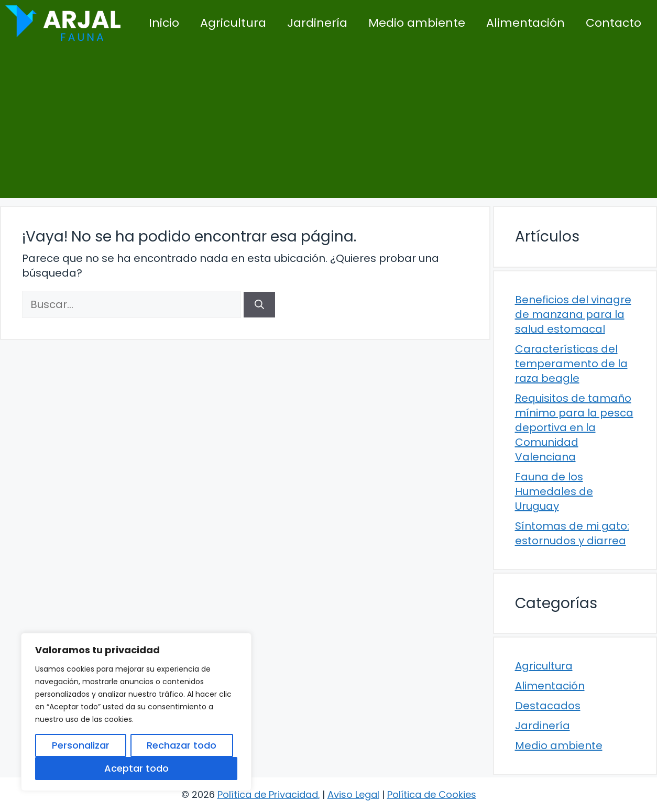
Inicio (164, 23)
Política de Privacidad (268, 794)
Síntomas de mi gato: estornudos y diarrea (572, 533)
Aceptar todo (136, 768)
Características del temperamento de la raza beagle (571, 364)
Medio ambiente (417, 23)
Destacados (548, 706)
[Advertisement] (328, 125)
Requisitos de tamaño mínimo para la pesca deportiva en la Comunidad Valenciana (574, 427)
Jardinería (317, 23)
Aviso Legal (353, 794)
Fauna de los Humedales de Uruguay (554, 491)
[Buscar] (259, 305)
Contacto (614, 23)
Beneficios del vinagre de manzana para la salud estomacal (573, 314)
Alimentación (525, 23)
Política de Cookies (432, 794)
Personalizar (81, 745)
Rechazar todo (182, 745)
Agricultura (233, 23)
